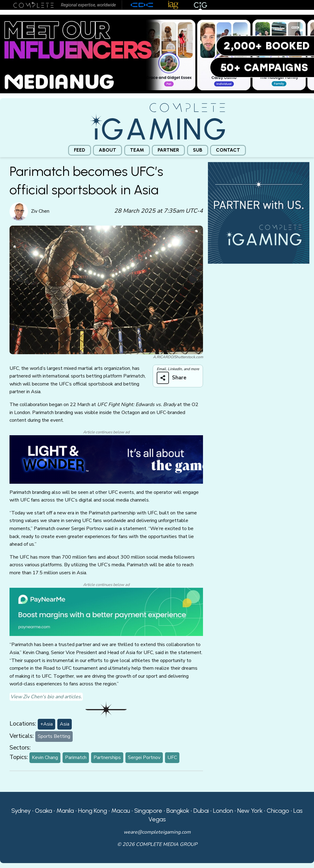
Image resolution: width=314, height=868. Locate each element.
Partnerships (107, 758)
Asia (65, 724)
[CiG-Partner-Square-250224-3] (259, 212)
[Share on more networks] (174, 378)
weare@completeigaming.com (157, 832)
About (107, 150)
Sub (198, 150)
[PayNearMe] (106, 611)
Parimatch (76, 758)
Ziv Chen (40, 211)
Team (137, 150)
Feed (80, 150)
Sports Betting (54, 736)
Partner (168, 150)
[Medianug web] (157, 54)
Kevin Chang (45, 758)
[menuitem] (80, 150)
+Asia (46, 724)
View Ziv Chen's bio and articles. (46, 697)
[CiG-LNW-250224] (106, 459)
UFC (172, 758)
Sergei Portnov (144, 758)
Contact (228, 150)
